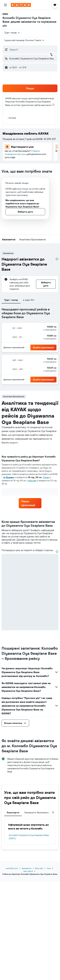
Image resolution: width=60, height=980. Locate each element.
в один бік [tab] (29, 300)
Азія (49, 868)
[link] (30, 503)
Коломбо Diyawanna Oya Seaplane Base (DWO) (29, 837)
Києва (46, 477)
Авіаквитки (27, 868)
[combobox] (12, 33)
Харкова (32, 480)
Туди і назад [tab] (11, 300)
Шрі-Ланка (28, 871)
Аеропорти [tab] (13, 812)
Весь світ (39, 868)
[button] (5, 5)
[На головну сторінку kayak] (21, 5)
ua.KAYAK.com (12, 868)
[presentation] (53, 105)
